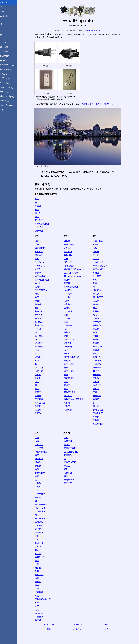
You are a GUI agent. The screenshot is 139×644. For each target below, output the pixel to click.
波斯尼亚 (40, 343)
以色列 (39, 462)
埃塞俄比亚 (99, 318)
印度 (38, 490)
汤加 (67, 469)
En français (8, 69)
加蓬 (96, 283)
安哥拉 (97, 336)
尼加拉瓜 (69, 304)
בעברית (6, 110)
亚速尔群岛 (70, 245)
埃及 (96, 315)
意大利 (39, 213)
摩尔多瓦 (40, 315)
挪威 (38, 308)
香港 (38, 610)
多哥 (96, 332)
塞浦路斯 (40, 522)
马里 (96, 427)
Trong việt (7, 92)
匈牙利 (39, 269)
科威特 (39, 568)
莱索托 (97, 399)
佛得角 (97, 252)
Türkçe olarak (9, 96)
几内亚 (97, 259)
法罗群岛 (40, 336)
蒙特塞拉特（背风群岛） (76, 399)
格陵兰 (68, 336)
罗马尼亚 (40, 378)
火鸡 (38, 350)
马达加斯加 (99, 424)
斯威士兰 (98, 357)
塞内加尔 (98, 322)
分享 (108, 629)
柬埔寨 (39, 554)
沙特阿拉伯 (41, 557)
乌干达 (97, 245)
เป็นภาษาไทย (9, 105)
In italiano (7, 51)
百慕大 (68, 368)
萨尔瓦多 (69, 396)
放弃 (108, 625)
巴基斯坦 (40, 533)
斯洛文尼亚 (41, 325)
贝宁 (96, 403)
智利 (67, 329)
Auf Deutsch (7, 56)
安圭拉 (68, 297)
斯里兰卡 (40, 543)
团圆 (96, 308)
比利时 (39, 329)
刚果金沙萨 (99, 269)
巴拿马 (68, 318)
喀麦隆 (97, 304)
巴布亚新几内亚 (72, 452)
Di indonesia (9, 87)
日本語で (7, 78)
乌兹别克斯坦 (42, 452)
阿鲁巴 (68, 406)
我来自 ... (5, 11)
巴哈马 (68, 308)
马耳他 (39, 413)
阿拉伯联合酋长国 (44, 599)
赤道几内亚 (99, 410)
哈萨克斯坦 (41, 276)
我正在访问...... (8, 16)
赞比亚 (97, 406)
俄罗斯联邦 (41, 248)
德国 (38, 210)
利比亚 (97, 273)
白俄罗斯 (40, 368)
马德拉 (97, 417)
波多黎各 (69, 343)
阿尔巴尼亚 (41, 403)
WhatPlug (8, 2)
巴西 (67, 322)
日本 (38, 203)
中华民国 (40, 227)
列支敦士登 (41, 262)
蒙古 (38, 585)
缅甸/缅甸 (41, 575)
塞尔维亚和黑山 (43, 280)
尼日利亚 (98, 340)
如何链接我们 (79, 629)
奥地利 (39, 283)
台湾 (38, 501)
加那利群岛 (41, 266)
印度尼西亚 (41, 494)
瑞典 (38, 361)
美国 (67, 382)
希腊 (38, 294)
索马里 (97, 382)
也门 (38, 455)
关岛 (67, 438)
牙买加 (68, 354)
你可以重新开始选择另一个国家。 (98, 104)
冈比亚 (97, 255)
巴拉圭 (68, 315)
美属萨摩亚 (70, 480)
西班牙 (39, 396)
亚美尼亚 (40, 459)
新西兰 (68, 466)
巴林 (38, 536)
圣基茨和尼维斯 (72, 273)
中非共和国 (99, 241)
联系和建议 (79, 625)
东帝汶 (39, 441)
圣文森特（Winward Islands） (79, 276)
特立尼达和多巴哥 (73, 357)
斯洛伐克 (40, 322)
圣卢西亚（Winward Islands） (79, 269)
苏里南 (68, 385)
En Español (6, 47)
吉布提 (97, 301)
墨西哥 (39, 206)
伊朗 (38, 469)
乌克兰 (39, 245)
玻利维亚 (69, 361)
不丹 (38, 438)
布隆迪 (97, 350)
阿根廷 (68, 403)
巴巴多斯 (69, 311)
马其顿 (39, 406)
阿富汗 (39, 596)
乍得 (96, 248)
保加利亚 (40, 252)
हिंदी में (6, 74)
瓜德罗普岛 (70, 364)
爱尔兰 (39, 354)
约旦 (38, 571)
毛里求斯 (98, 364)
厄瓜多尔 (69, 255)
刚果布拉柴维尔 (101, 266)
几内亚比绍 (99, 262)
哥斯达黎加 (70, 266)
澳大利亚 (40, 220)
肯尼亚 (97, 389)
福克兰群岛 (70, 371)
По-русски (8, 83)
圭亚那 (68, 280)
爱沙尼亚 (40, 357)
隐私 (50, 629)
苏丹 (96, 392)
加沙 (38, 480)
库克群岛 (69, 455)
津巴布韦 (98, 368)
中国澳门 (40, 448)
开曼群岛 (69, 325)
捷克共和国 (41, 311)
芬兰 (38, 382)
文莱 (38, 540)
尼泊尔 (39, 529)
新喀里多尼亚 (71, 462)
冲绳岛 (39, 476)
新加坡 (39, 547)
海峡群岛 (40, 347)
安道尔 (39, 287)
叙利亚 (39, 497)
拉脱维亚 (40, 304)
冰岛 (38, 259)
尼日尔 (97, 343)
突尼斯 (97, 378)
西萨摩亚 (69, 483)
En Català (5, 60)
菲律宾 (39, 582)
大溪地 (68, 445)
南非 (96, 287)
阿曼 (38, 603)
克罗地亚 (40, 231)
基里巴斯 (69, 441)
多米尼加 (69, 290)
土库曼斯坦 (41, 511)
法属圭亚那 (70, 340)
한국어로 (7, 101)
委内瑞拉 (69, 294)
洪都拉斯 (69, 347)
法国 (38, 199)
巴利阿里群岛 (42, 290)
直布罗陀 (40, 371)
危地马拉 (69, 252)
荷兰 (38, 389)
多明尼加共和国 (43, 224)
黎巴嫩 (39, 620)
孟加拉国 (40, 526)
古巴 (67, 259)
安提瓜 (68, 301)
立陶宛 (39, 375)
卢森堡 (39, 273)
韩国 (38, 606)
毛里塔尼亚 (99, 361)
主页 (3, 7)
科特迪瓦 (98, 375)
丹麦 (38, 241)
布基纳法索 (99, 347)
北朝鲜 (39, 483)
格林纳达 (69, 332)
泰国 (38, 561)
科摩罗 (97, 371)
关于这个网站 (50, 625)
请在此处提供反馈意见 (95, 30)
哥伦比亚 (69, 262)
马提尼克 (69, 410)
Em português (9, 65)
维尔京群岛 (70, 378)
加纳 (96, 280)
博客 (3, 24)
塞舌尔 (97, 329)
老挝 (38, 578)
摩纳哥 (39, 318)
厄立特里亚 (99, 297)
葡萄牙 (39, 392)
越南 (38, 589)
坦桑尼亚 (98, 311)
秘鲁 (67, 375)
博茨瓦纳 (98, 290)
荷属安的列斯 (71, 392)
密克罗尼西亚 (71, 448)
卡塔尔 (39, 487)
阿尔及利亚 (99, 413)
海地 (67, 350)
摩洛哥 (97, 354)
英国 (38, 217)
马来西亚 (40, 617)
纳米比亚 (98, 385)
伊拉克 (39, 466)
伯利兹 (68, 248)
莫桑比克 (98, 396)
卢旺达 (97, 294)
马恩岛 (39, 410)
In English (5, 42)
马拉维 (97, 420)
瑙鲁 (67, 476)
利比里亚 (98, 276)
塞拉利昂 (98, 325)
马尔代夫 (40, 613)
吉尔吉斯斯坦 (42, 505)
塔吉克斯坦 (41, 518)
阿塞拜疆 (40, 399)
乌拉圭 (68, 241)
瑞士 (38, 364)
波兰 (38, 340)
